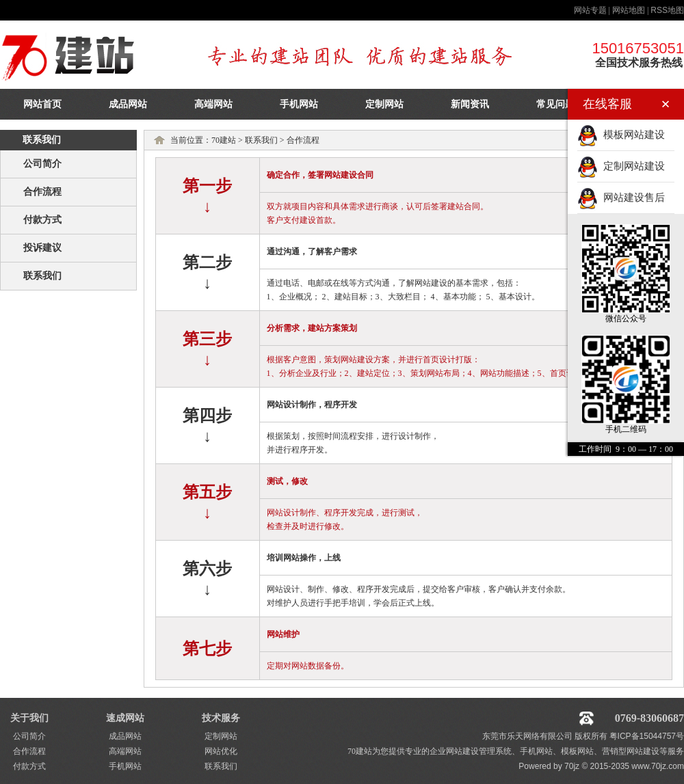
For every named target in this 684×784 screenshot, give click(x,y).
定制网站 (384, 104)
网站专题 (590, 10)
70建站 (224, 140)
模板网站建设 (621, 135)
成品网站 (128, 104)
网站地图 (629, 10)
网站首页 (42, 104)
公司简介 (42, 164)
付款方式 (42, 220)
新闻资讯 (470, 104)
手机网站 (299, 104)
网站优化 (221, 751)
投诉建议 (42, 248)
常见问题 (555, 104)
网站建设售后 (621, 198)
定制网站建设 (621, 166)
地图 (667, 10)
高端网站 (213, 104)
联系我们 (42, 276)
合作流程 (42, 192)
